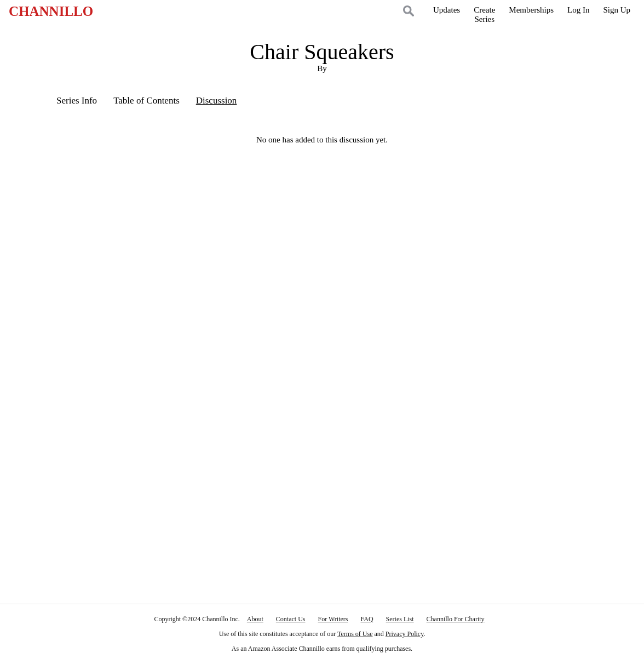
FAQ (367, 619)
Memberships (531, 10)
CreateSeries (484, 15)
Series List (400, 619)
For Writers (333, 619)
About (255, 619)
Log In (578, 10)
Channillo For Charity (456, 619)
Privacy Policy (405, 634)
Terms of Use (355, 634)
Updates (447, 10)
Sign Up (617, 10)
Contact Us (291, 619)
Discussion (217, 101)
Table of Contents (146, 101)
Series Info (77, 101)
